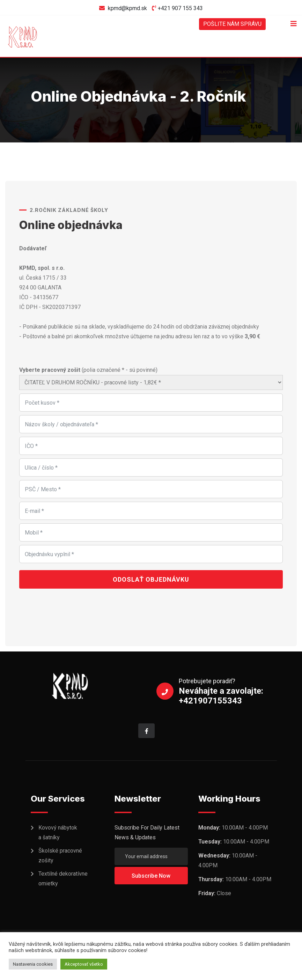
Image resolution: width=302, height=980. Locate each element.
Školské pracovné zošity (60, 856)
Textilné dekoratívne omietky (63, 879)
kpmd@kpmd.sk (127, 8)
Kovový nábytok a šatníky (58, 832)
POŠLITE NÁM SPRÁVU (232, 24)
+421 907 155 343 (180, 8)
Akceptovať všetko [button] (84, 964)
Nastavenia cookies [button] (33, 964)
